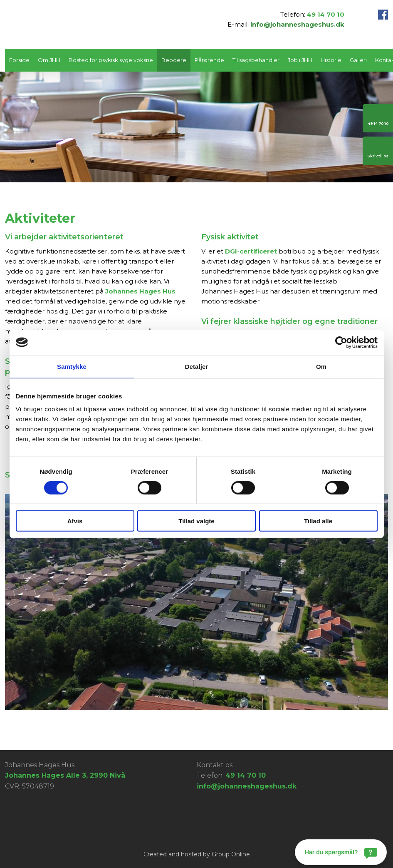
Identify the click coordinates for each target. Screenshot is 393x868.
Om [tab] (321, 366)
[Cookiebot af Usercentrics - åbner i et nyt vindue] (341, 342)
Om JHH (49, 60)
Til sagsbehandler (256, 60)
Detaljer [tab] (197, 366)
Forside (19, 60)
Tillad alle (318, 521)
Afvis (75, 521)
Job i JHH (300, 60)
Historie (331, 60)
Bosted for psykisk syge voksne (111, 60)
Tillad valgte (196, 521)
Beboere (174, 60)
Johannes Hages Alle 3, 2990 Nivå (65, 775)
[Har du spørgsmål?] (341, 852)
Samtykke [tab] (72, 366)
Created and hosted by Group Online (197, 854)
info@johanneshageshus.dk (297, 24)
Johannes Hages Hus (140, 291)
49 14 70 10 (326, 14)
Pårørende (209, 60)
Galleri (358, 60)
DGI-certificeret (251, 251)
